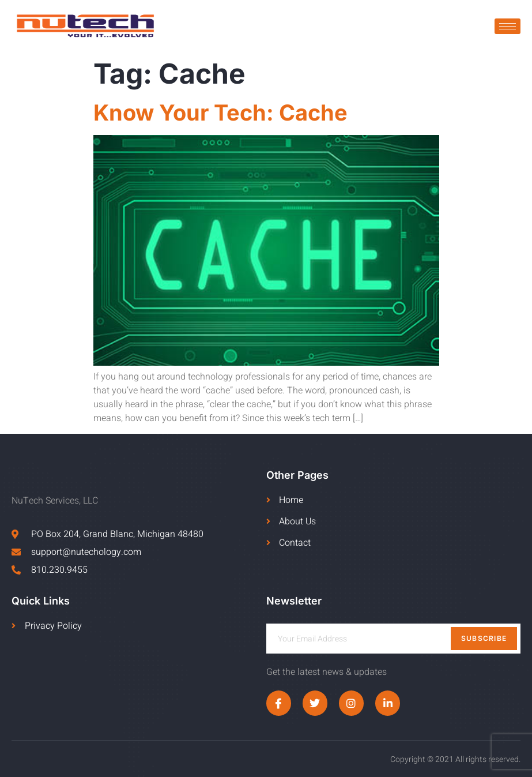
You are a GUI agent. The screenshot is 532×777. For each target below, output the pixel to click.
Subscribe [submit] (484, 638)
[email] (394, 639)
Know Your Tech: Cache (220, 112)
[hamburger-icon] (508, 26)
